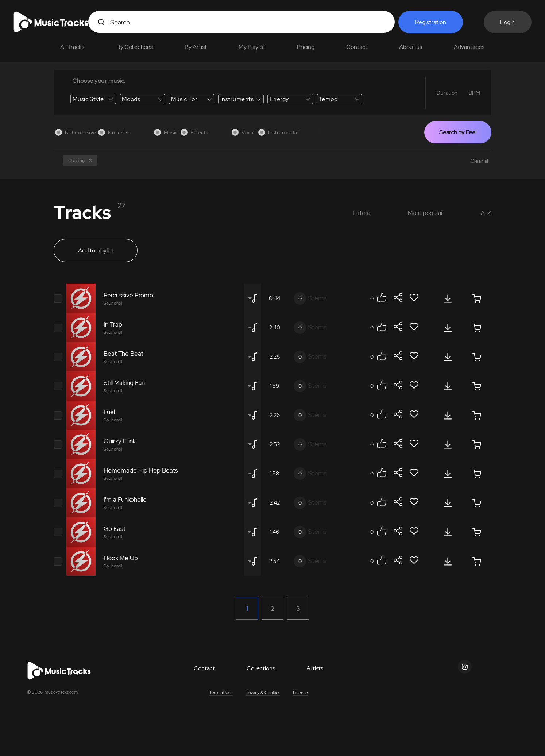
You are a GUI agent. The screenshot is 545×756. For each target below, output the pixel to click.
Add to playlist (96, 250)
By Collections (135, 47)
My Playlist (252, 47)
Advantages (469, 47)
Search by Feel (458, 132)
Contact (357, 47)
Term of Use (221, 693)
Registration (431, 22)
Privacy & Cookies (263, 693)
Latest (362, 213)
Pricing (306, 47)
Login (507, 22)
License (300, 693)
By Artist (196, 47)
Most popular (426, 213)
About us (411, 47)
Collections (261, 668)
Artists (315, 668)
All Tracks (72, 47)
